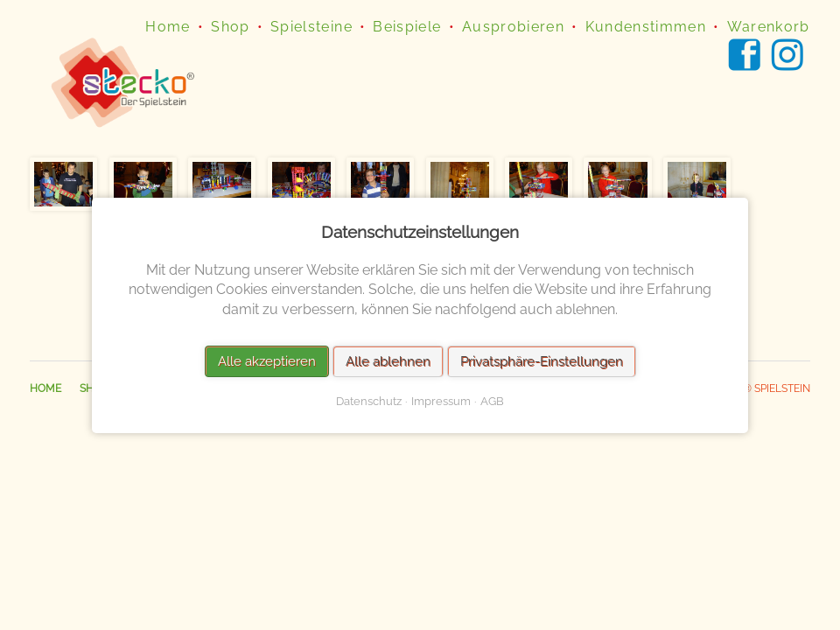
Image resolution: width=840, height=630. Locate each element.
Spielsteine (311, 27)
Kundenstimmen (646, 27)
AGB (492, 400)
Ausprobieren (513, 27)
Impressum (441, 400)
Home (168, 27)
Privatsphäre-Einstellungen (542, 360)
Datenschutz (369, 400)
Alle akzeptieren (267, 360)
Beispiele (407, 27)
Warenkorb (769, 27)
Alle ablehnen (388, 360)
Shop (230, 27)
